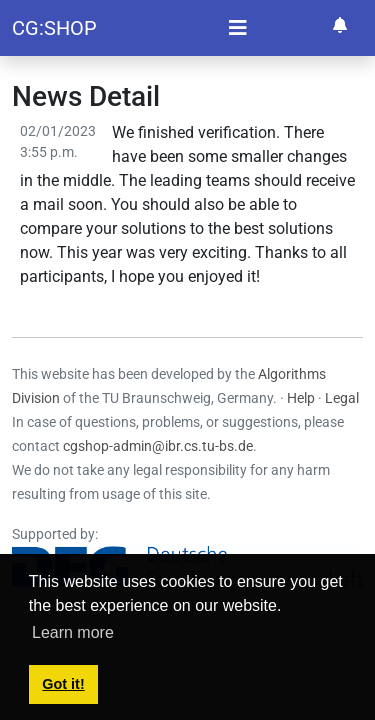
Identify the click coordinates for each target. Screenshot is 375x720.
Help (301, 398)
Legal (342, 398)
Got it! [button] (63, 684)
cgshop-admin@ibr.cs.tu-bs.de (158, 446)
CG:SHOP (54, 28)
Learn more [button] (73, 632)
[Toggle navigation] (238, 28)
